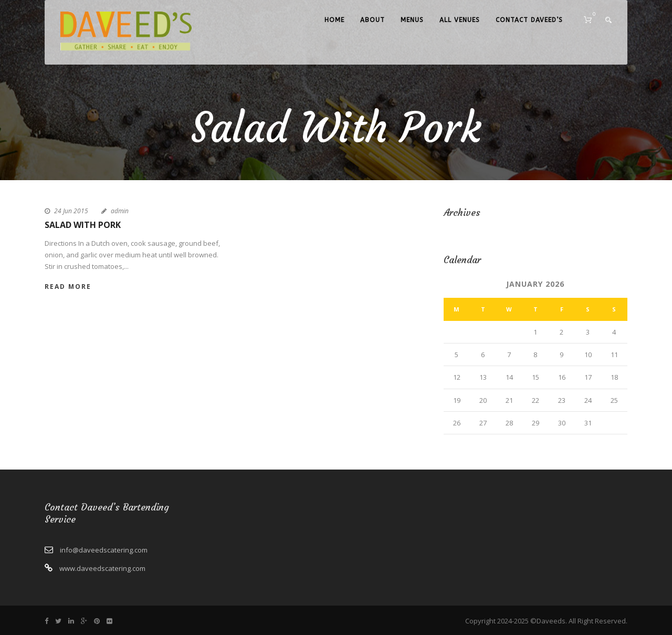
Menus (412, 20)
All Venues (460, 20)
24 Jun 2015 (71, 211)
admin (120, 211)
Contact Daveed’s (529, 20)
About (372, 20)
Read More (68, 287)
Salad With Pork (83, 225)
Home (334, 20)
